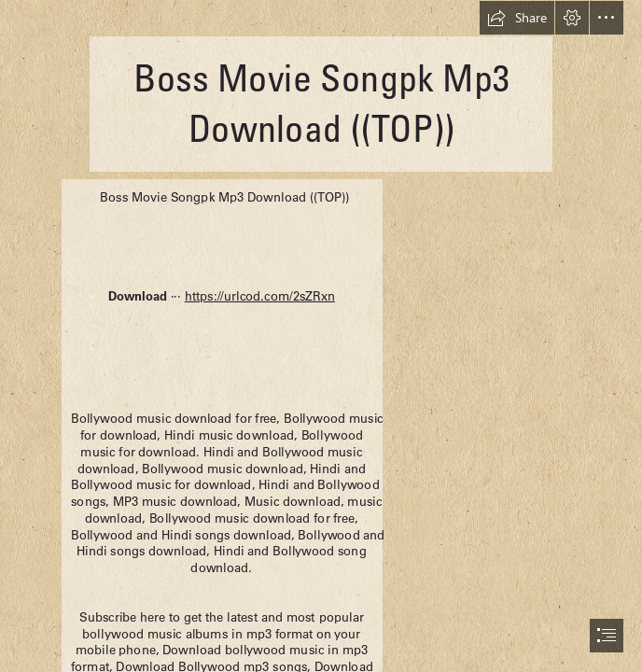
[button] (517, 18)
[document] (321, 336)
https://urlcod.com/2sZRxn (260, 296)
